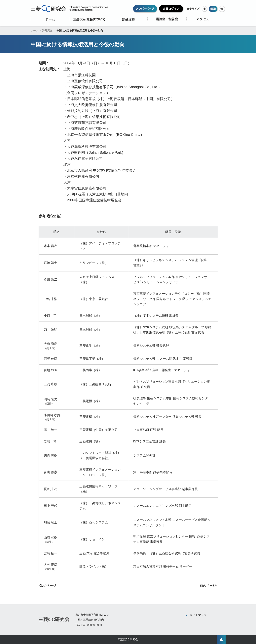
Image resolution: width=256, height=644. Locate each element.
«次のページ (47, 586)
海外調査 (47, 30)
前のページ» (209, 586)
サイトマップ (198, 615)
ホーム (35, 30)
